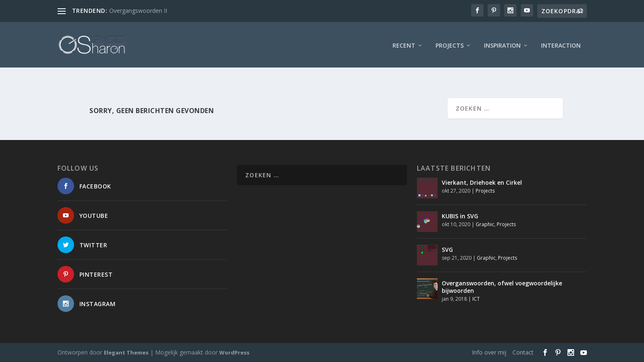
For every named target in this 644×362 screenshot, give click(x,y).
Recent (404, 43)
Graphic (485, 224)
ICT (476, 299)
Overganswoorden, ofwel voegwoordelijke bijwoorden (502, 287)
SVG (447, 250)
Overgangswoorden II (138, 11)
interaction (561, 43)
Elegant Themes (126, 352)
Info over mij (489, 352)
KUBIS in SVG (460, 216)
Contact (523, 352)
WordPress (234, 352)
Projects (450, 43)
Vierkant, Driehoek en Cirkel (482, 182)
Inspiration (502, 43)
